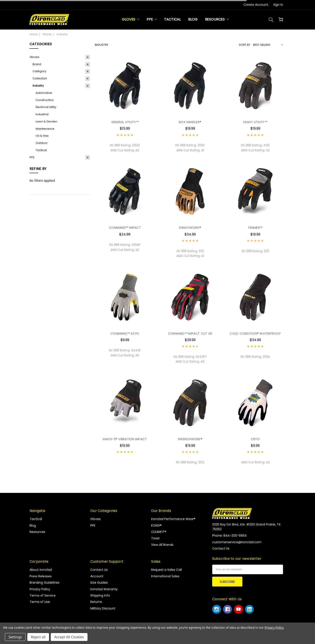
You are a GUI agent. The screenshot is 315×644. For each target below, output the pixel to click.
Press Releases (41, 576)
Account (97, 576)
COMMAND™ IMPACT (125, 228)
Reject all (38, 637)
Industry (38, 86)
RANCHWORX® (190, 228)
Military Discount (103, 608)
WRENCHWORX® (190, 439)
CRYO (255, 439)
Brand (37, 64)
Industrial (42, 114)
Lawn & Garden (46, 121)
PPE (152, 19)
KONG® (156, 525)
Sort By (245, 45)
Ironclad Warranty (104, 589)
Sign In (278, 5)
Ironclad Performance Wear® (173, 519)
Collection (40, 78)
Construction (45, 100)
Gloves (130, 19)
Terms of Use (40, 602)
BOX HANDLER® (190, 122)
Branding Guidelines (45, 583)
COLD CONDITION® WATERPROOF (255, 333)
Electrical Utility (46, 107)
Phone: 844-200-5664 (229, 536)
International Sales (165, 576)
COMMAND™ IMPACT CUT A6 (190, 333)
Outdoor (42, 143)
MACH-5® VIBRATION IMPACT (125, 439)
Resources (217, 19)
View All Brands (162, 545)
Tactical (172, 19)
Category (39, 71)
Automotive (44, 93)
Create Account (256, 5)
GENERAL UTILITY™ (125, 122)
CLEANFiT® (159, 532)
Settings (15, 637)
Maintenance (45, 129)
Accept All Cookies (69, 637)
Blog (193, 19)
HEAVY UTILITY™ (255, 122)
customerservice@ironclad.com (237, 542)
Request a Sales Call (166, 570)
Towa (155, 538)
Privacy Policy (40, 589)
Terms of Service (43, 595)
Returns (96, 602)
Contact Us (99, 570)
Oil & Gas (42, 136)
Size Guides (99, 583)
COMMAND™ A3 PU (125, 333)
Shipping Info (100, 595)
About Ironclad (41, 570)
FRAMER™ (255, 228)
